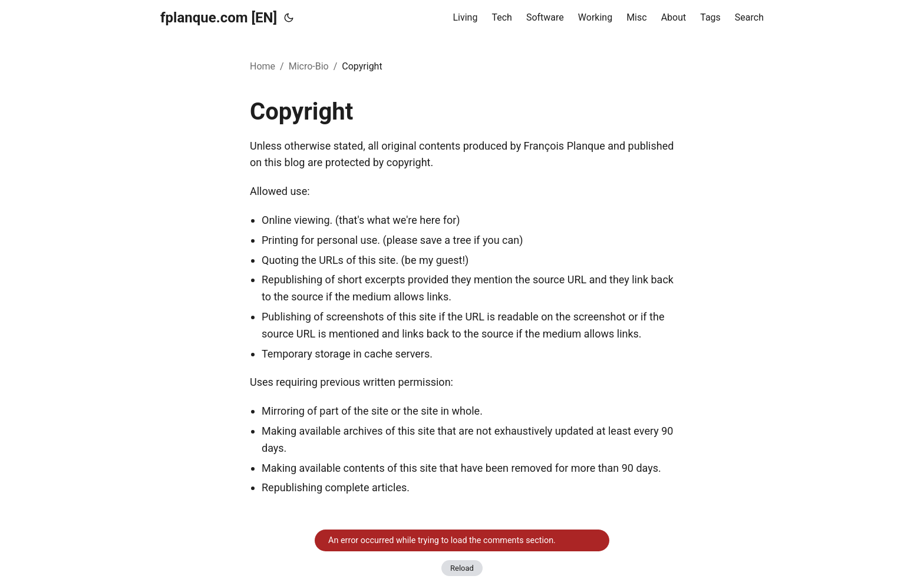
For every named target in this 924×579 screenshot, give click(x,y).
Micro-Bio (309, 66)
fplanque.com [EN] (219, 18)
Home (263, 66)
